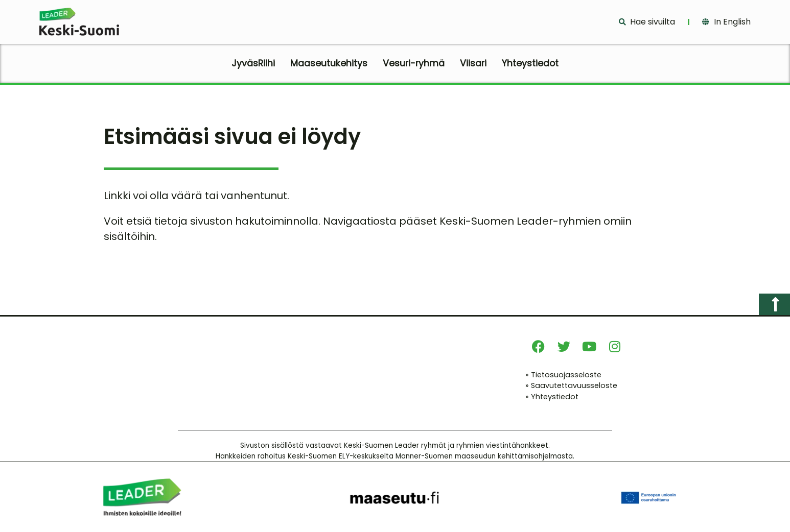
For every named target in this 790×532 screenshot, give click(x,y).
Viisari (473, 63)
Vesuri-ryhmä (414, 63)
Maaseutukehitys (329, 63)
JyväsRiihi (253, 63)
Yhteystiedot (530, 63)
